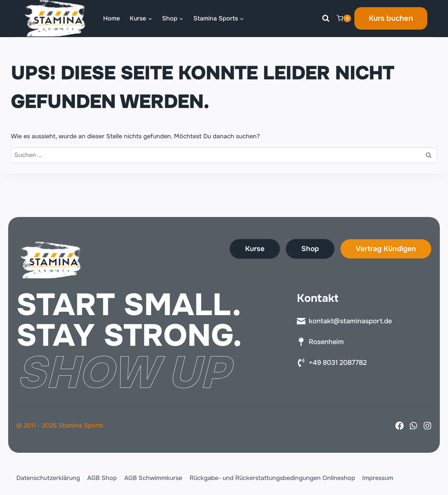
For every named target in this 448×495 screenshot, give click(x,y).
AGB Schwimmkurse (153, 478)
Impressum (378, 478)
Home (111, 18)
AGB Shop (102, 478)
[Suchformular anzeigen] (326, 18)
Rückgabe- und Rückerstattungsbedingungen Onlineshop (272, 478)
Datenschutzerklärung (48, 478)
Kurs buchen (391, 18)
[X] (413, 426)
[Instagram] (427, 426)
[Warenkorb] (344, 18)
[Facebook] (399, 426)
